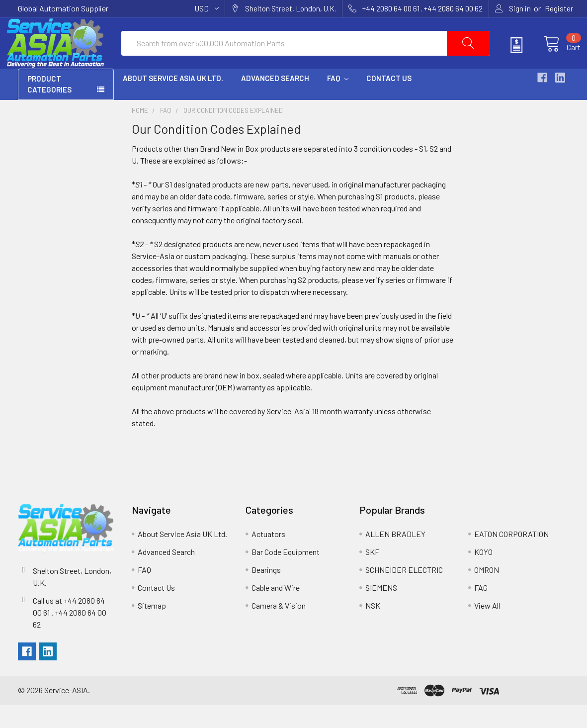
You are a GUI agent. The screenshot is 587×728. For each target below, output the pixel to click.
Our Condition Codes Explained (233, 133)
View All (487, 628)
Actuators (268, 557)
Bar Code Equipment (286, 575)
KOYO (483, 575)
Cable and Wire (276, 610)
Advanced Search (275, 101)
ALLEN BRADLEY (395, 557)
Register (559, 8)
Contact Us (389, 101)
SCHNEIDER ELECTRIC (404, 592)
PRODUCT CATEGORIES (49, 107)
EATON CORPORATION (511, 557)
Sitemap (152, 628)
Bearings (266, 592)
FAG (481, 610)
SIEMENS (381, 610)
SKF (372, 575)
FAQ (338, 101)
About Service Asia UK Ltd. (173, 101)
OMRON (487, 592)
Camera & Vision (279, 628)
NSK (373, 628)
